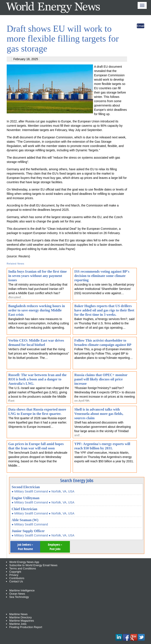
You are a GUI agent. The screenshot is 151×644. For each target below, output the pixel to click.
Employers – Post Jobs (55, 547)
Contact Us (16, 581)
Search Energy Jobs (77, 480)
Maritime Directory (20, 617)
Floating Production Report (26, 627)
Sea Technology (19, 597)
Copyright (15, 572)
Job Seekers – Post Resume (25, 547)
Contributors (17, 578)
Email (141, 26)
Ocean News (17, 594)
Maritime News (18, 614)
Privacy (14, 575)
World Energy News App (24, 562)
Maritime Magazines (22, 621)
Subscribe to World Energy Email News (33, 565)
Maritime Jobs (18, 624)
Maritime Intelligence (22, 590)
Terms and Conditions (23, 568)
